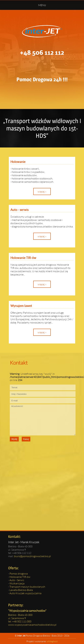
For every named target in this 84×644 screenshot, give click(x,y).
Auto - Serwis (17, 580)
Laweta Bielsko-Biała (21, 590)
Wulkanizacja (17, 583)
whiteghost (52, 641)
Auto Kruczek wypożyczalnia (25, 593)
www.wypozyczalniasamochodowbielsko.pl (32, 625)
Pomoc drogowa (19, 573)
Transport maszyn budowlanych (27, 587)
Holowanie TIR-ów (20, 577)
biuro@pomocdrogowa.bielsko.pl (32, 556)
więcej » (42, 191)
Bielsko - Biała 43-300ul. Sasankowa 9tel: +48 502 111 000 (20, 618)
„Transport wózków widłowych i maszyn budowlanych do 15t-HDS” (42, 128)
